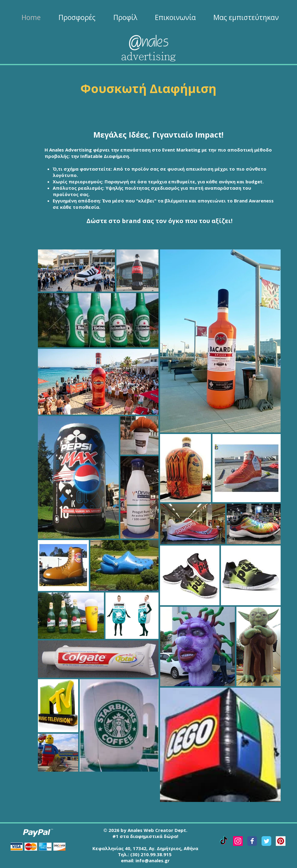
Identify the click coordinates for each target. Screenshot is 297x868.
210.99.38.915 (156, 854)
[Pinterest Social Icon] (281, 841)
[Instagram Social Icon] (238, 841)
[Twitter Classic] (266, 841)
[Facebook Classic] (252, 841)
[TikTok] (224, 841)
